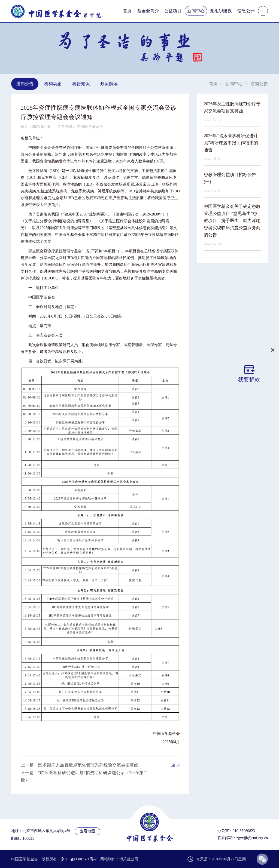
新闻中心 (196, 11)
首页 (127, 11)
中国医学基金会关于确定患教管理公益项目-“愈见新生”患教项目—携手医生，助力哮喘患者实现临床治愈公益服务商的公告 (232, 221)
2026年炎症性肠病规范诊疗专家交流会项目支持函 (232, 107)
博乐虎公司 (129, 859)
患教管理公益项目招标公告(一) (230, 178)
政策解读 (109, 84)
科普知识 (81, 84)
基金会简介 (148, 11)
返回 (175, 765)
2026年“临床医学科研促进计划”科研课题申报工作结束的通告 (231, 143)
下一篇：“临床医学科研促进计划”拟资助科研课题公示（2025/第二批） (84, 776)
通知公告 (25, 84)
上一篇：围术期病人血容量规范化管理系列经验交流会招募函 (80, 765)
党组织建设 (221, 11)
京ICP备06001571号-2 (79, 859)
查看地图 (87, 831)
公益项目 (173, 11)
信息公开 (246, 11)
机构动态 (53, 84)
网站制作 (108, 859)
